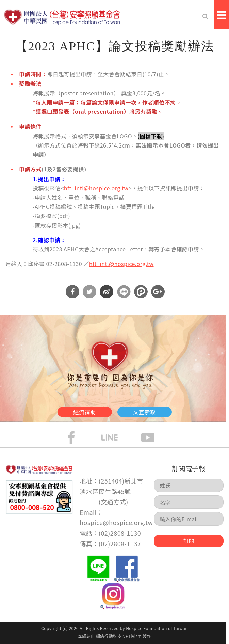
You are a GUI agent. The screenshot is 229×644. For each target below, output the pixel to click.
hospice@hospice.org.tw (116, 522)
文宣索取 (145, 412)
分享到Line (124, 292)
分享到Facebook (72, 292)
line (115, 438)
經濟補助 (85, 412)
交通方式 (113, 502)
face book (77, 438)
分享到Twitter (89, 292)
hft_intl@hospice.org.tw (96, 188)
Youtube (153, 438)
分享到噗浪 (141, 292)
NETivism (132, 636)
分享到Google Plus (158, 292)
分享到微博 (107, 292)
